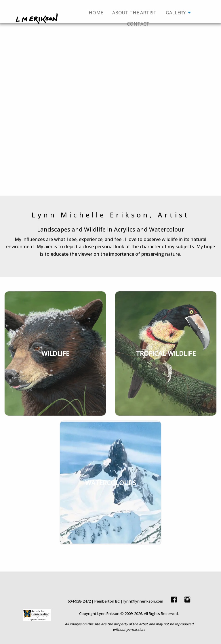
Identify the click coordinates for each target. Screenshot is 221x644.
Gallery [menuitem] (176, 13)
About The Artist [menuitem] (134, 13)
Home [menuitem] (96, 13)
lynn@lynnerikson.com (143, 601)
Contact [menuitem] (138, 24)
